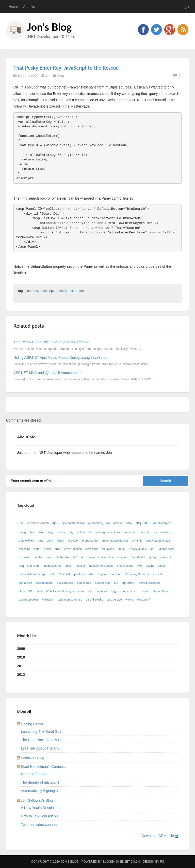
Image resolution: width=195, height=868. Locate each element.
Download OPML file (160, 836)
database (166, 532)
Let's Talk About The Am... (41, 748)
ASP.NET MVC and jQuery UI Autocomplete (48, 373)
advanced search (38, 523)
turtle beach (130, 591)
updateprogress (29, 600)
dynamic (137, 541)
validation (48, 600)
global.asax (167, 549)
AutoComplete (162, 523)
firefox (121, 549)
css (155, 532)
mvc (140, 566)
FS (162, 862)
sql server (129, 583)
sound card (84, 583)
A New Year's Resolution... (42, 808)
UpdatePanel (161, 591)
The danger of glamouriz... (42, 782)
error (58, 549)
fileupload (108, 549)
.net (21, 523)
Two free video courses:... (41, 825)
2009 (21, 649)
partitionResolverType (32, 574)
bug (71, 532)
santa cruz (25, 583)
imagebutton (106, 557)
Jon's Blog (49, 27)
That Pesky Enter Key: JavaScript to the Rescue (66, 68)
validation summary (70, 600)
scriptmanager (45, 583)
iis (82, 557)
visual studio (95, 600)
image (91, 557)
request (157, 574)
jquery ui (165, 557)
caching (100, 532)
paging (150, 566)
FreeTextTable (138, 549)
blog (51, 532)
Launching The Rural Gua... (43, 731)
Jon (48, 76)
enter (59, 291)
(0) (177, 76)
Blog (60, 76)
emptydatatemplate (158, 541)
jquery (153, 557)
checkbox (114, 532)
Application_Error (99, 523)
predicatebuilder (84, 574)
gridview (24, 557)
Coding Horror (32, 724)
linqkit (69, 566)
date (41, 541)
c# (90, 532)
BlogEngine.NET (116, 862)
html (49, 557)
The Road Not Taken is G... (42, 740)
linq (21, 566)
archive (118, 523)
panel (69, 291)
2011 (21, 666)
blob (42, 532)
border (61, 532)
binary (23, 532)
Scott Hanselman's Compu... (43, 767)
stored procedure (150, 583)
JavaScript (138, 557)
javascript (47, 291)
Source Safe (103, 583)
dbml (50, 541)
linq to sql (33, 566)
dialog (60, 541)
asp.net (33, 291)
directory (73, 541)
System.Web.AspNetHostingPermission (60, 591)
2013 (21, 675)
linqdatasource (52, 566)
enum (47, 549)
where (129, 600)
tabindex (102, 591)
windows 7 (143, 600)
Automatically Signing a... (41, 791)
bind (33, 532)
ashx (129, 523)
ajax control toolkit (73, 523)
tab (91, 591)
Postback (65, 574)
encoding (25, 549)
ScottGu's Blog (32, 758)
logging (80, 566)
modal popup (125, 566)
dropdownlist (90, 541)
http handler (62, 557)
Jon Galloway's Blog (37, 800)
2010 (21, 657)
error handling (73, 549)
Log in (185, 7)
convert (144, 532)
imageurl (123, 557)
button (79, 291)
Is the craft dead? (35, 774)
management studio (101, 566)
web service (114, 600)
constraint (130, 532)
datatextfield (26, 541)
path (53, 574)
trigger (115, 591)
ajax (55, 523)
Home (13, 7)
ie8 (75, 557)
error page (92, 549)
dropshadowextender (115, 541)
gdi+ (153, 549)
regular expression (110, 574)
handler (37, 557)
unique (145, 591)
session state (65, 583)
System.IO (25, 591)
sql (116, 583)
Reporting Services (137, 574)
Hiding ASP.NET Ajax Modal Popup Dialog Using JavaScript (60, 357)
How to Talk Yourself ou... (41, 816)
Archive (29, 7)
